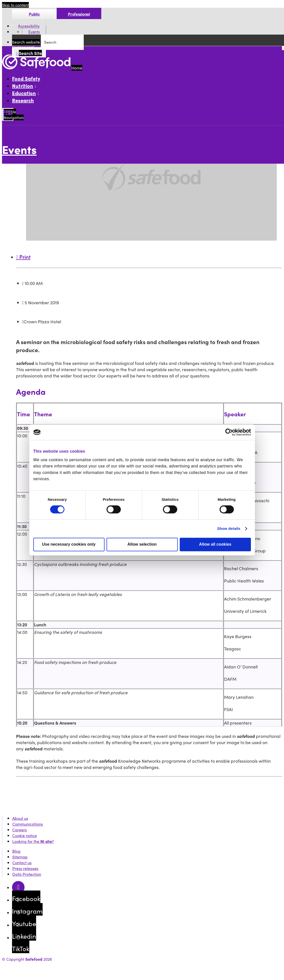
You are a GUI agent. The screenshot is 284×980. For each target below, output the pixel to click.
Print (23, 257)
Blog (16, 851)
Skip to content (15, 5)
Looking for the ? (33, 841)
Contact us (22, 863)
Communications (28, 824)
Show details (229, 529)
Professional (79, 14)
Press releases (25, 868)
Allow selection (142, 545)
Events (34, 32)
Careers (20, 830)
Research (23, 100)
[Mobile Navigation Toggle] (8, 114)
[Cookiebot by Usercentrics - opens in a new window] (229, 432)
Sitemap (20, 857)
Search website (26, 42)
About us (20, 818)
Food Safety (26, 78)
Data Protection (27, 874)
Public (34, 14)
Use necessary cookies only (69, 545)
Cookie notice (25, 836)
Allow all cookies (215, 545)
